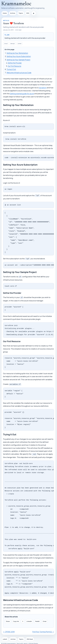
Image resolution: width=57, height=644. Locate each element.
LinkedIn (29, 617)
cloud (6, 44)
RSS (28, 13)
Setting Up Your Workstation (17, 53)
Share (8, 617)
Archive (13, 13)
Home (5, 13)
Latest (5, 635)
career (20, 44)
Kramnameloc (16, 4)
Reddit (37, 617)
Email (45, 617)
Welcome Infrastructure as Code (19, 73)
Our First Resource (15, 66)
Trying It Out (11, 69)
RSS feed (30, 635)
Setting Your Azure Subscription (19, 56)
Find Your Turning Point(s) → (43, 627)
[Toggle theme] (34, 13)
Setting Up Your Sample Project (19, 60)
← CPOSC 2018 (9, 627)
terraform (43, 88)
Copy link (16, 617)
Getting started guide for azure (22, 94)
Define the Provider (15, 63)
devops (13, 44)
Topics (21, 13)
